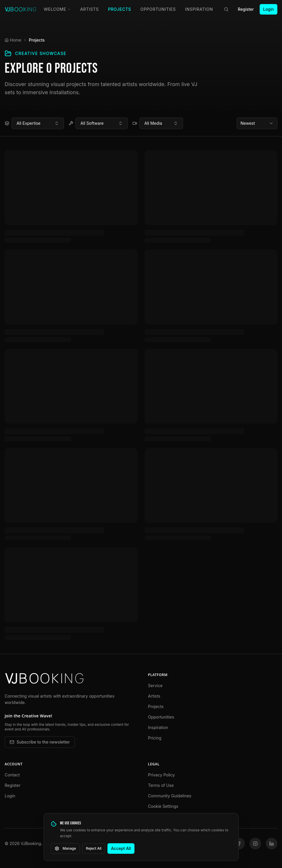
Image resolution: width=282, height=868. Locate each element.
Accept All (121, 848)
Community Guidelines (170, 796)
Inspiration (199, 9)
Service (155, 686)
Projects (120, 9)
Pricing (155, 738)
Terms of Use (161, 785)
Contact (12, 775)
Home (13, 40)
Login (268, 9)
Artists (89, 9)
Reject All (94, 848)
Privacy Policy (162, 775)
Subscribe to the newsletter (40, 742)
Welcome (57, 9)
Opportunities (158, 9)
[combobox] (38, 123)
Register (246, 9)
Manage (65, 849)
